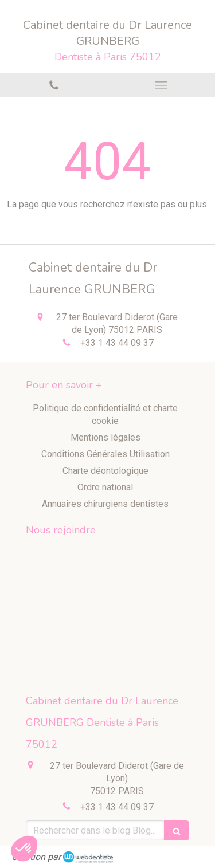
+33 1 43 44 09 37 (117, 343)
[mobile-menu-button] (162, 85)
